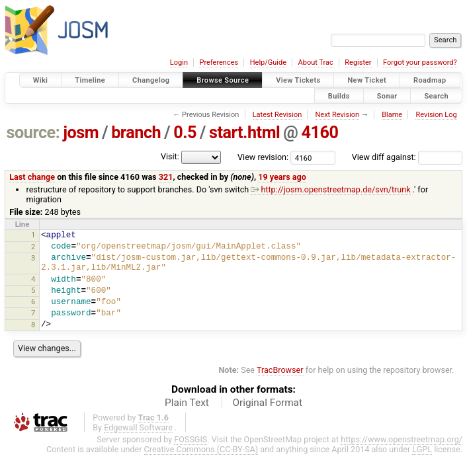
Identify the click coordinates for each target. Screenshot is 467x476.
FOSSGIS (191, 439)
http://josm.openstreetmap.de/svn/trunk (330, 189)
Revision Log (436, 115)
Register (358, 62)
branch (136, 133)
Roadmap (430, 80)
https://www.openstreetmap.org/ (402, 439)
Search (436, 96)
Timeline (90, 80)
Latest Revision (277, 115)
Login (179, 62)
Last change (32, 177)
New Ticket (367, 80)
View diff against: (407, 157)
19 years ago (282, 177)
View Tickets (298, 80)
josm (81, 133)
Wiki (41, 80)
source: (33, 133)
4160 (319, 133)
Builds (339, 96)
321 (166, 177)
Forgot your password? (420, 62)
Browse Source (223, 80)
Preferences (219, 62)
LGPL (422, 449)
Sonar (387, 96)
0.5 (185, 133)
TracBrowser (280, 370)
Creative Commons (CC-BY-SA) (201, 449)
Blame (392, 115)
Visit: (170, 156)
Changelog (151, 80)
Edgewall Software (138, 427)
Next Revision (337, 115)
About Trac (316, 62)
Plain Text (187, 403)
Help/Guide (268, 62)
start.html (244, 133)
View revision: (263, 157)
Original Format (267, 403)
